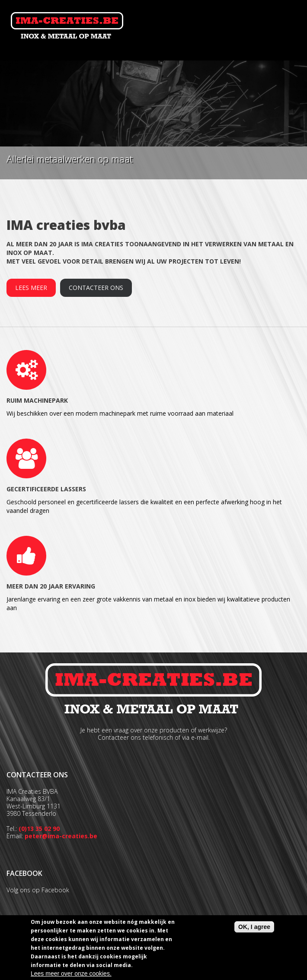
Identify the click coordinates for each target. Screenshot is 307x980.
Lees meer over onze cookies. (71, 974)
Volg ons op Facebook (38, 890)
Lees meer (31, 288)
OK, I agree (254, 927)
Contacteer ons (96, 288)
